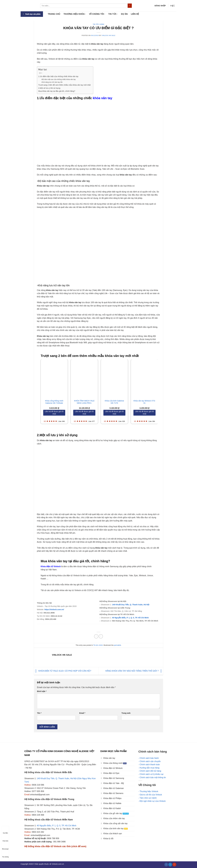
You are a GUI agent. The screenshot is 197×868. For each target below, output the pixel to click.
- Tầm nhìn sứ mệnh (148, 798)
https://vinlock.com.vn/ (54, 609)
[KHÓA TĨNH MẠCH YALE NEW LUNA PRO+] (84, 378)
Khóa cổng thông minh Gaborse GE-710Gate (54, 402)
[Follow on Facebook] (166, 864)
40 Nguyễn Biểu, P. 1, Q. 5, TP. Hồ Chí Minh (131, 618)
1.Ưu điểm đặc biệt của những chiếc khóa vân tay (58, 76)
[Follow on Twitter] (170, 864)
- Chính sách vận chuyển (150, 761)
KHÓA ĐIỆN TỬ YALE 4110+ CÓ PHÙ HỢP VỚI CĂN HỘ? (63, 671)
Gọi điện (5, 831)
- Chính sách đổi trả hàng (150, 771)
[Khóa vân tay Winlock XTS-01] (144, 378)
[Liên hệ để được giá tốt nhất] (54, 413)
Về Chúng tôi (97, 14)
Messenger (5, 847)
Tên (39, 713)
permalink (117, 645)
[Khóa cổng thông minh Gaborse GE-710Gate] (54, 378)
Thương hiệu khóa (75, 14)
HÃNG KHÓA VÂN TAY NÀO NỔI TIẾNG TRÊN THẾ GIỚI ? (134, 671)
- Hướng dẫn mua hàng (149, 768)
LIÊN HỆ (135, 14)
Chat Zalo (5, 839)
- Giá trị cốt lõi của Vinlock (150, 795)
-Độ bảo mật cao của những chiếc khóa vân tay (58, 79)
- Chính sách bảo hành (149, 758)
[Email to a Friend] (101, 636)
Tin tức (113, 14)
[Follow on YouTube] (174, 864)
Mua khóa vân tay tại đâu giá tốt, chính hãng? (57, 91)
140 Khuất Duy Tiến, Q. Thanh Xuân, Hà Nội (131, 605)
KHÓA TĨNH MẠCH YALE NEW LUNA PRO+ (84, 402)
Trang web (126, 713)
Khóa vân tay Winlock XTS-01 (144, 402)
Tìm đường (5, 854)
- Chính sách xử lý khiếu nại (151, 774)
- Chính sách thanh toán (149, 765)
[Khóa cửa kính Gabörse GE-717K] (114, 378)
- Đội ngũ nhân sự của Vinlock (152, 801)
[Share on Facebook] (96, 636)
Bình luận (42, 691)
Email (82, 713)
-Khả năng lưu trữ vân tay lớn (52, 82)
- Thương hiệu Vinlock (148, 791)
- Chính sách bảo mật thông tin (152, 777)
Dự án (124, 14)
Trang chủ (54, 14)
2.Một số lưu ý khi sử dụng (49, 88)
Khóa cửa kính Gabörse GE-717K (114, 402)
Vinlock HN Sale (108, 35)
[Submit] (130, 6)
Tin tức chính (99, 24)
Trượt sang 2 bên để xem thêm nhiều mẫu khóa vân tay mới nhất (65, 85)
